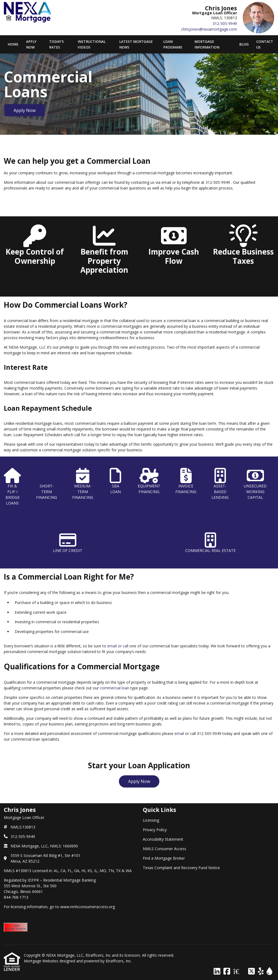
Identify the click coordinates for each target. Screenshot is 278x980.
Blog (244, 44)
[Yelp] (261, 971)
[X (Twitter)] (252, 971)
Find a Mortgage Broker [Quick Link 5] (164, 858)
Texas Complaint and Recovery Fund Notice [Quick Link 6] (181, 868)
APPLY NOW (31, 44)
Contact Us (265, 44)
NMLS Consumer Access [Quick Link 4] (165, 849)
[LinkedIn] (217, 971)
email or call (118, 646)
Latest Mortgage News (136, 44)
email (179, 733)
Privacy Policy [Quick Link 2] (155, 830)
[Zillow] (239, 971)
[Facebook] (227, 971)
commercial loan (115, 688)
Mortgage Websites (42, 961)
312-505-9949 (225, 23)
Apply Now (25, 110)
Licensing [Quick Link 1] (151, 820)
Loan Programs (173, 44)
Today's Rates (56, 44)
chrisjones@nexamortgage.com (209, 29)
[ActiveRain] (269, 971)
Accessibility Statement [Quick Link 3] (163, 839)
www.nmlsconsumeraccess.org (88, 907)
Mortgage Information (207, 44)
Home (13, 44)
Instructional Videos (92, 44)
